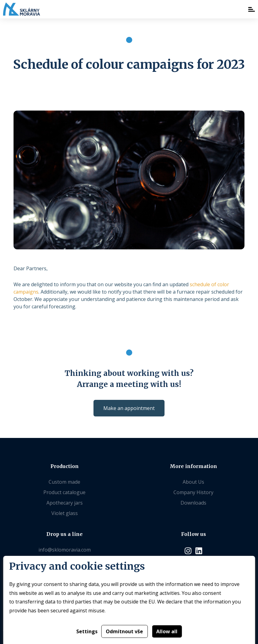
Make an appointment (129, 408)
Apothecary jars (65, 503)
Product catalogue (64, 492)
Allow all (167, 631)
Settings (87, 631)
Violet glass (65, 513)
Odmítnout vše (124, 631)
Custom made (64, 482)
